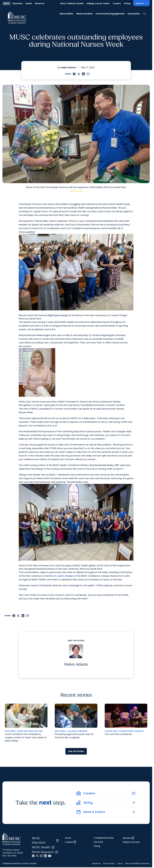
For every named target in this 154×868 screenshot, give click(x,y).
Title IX (120, 863)
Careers (117, 3)
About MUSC (66, 14)
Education (18, 3)
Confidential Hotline (104, 838)
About (68, 838)
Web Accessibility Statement (137, 863)
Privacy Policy (109, 863)
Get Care (98, 842)
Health (29, 3)
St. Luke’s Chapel (63, 576)
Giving (127, 3)
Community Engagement (110, 14)
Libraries (128, 838)
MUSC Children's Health (72, 3)
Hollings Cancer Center (98, 3)
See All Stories (76, 751)
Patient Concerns (131, 842)
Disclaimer (96, 863)
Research (40, 3)
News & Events (85, 14)
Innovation (134, 14)
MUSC (7, 3)
